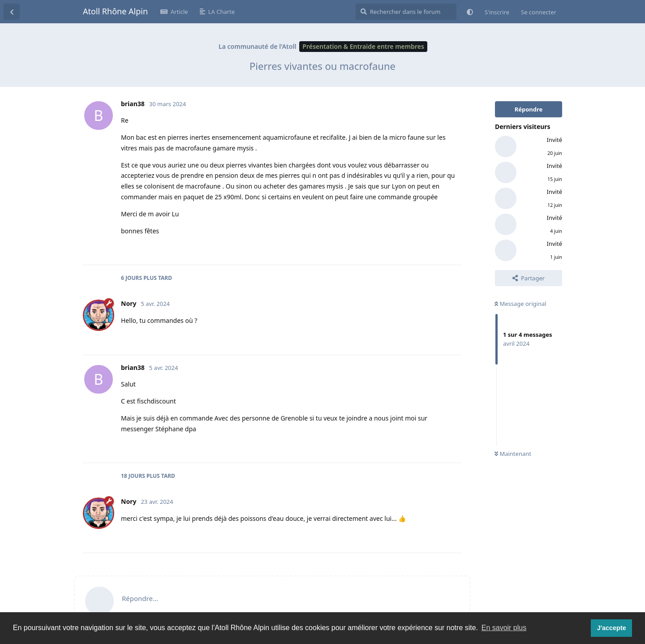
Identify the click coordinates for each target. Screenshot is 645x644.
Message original (520, 304)
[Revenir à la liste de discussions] (12, 12)
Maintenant (513, 454)
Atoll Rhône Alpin (115, 11)
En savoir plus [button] (504, 628)
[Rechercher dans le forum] (406, 12)
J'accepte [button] (612, 628)
